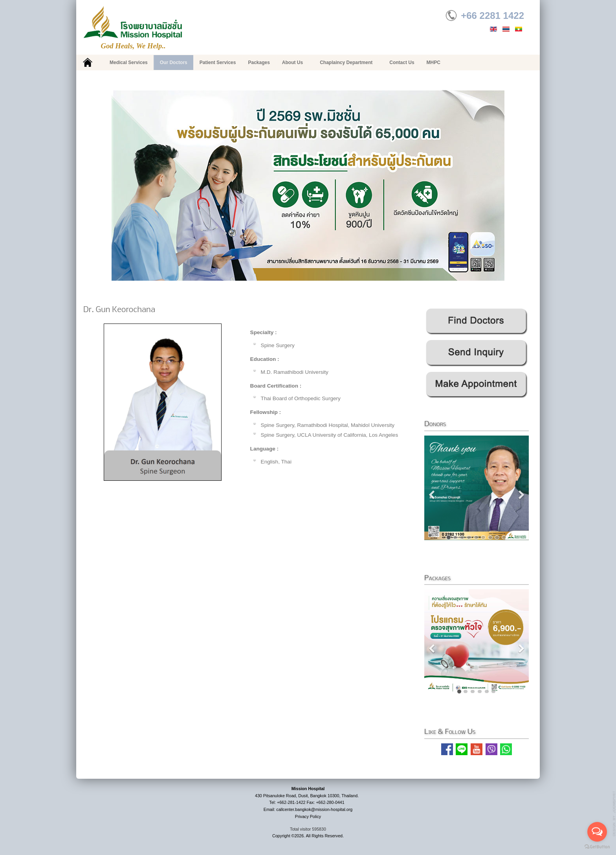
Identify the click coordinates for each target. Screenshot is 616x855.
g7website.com (614, 814)
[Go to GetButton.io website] (597, 847)
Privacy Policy (308, 816)
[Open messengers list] (597, 832)
